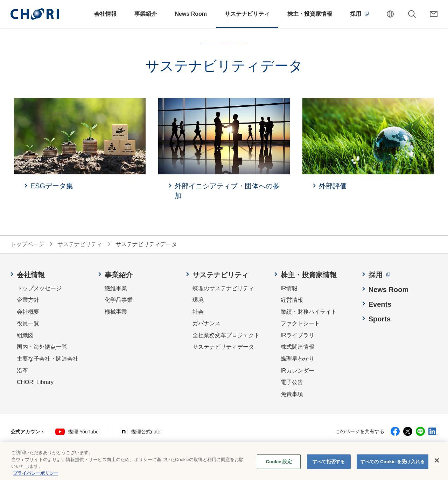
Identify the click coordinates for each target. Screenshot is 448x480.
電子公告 (292, 382)
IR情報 (289, 288)
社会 (198, 312)
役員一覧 (28, 323)
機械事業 (116, 312)
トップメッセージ (39, 288)
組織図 (25, 335)
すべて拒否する (329, 466)
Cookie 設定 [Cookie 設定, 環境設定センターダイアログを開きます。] (279, 466)
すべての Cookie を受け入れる (393, 466)
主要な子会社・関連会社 (48, 359)
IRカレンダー (297, 371)
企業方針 (28, 300)
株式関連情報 (297, 347)
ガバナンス (206, 323)
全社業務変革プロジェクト (226, 335)
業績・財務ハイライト (309, 312)
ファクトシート (300, 323)
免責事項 (292, 394)
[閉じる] (437, 465)
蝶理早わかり (297, 359)
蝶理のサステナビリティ (223, 288)
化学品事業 (119, 300)
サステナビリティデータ (223, 347)
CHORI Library (35, 382)
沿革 (22, 371)
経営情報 (292, 300)
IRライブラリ (297, 335)
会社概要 (28, 312)
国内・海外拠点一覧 (42, 347)
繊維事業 (116, 288)
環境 (198, 300)
